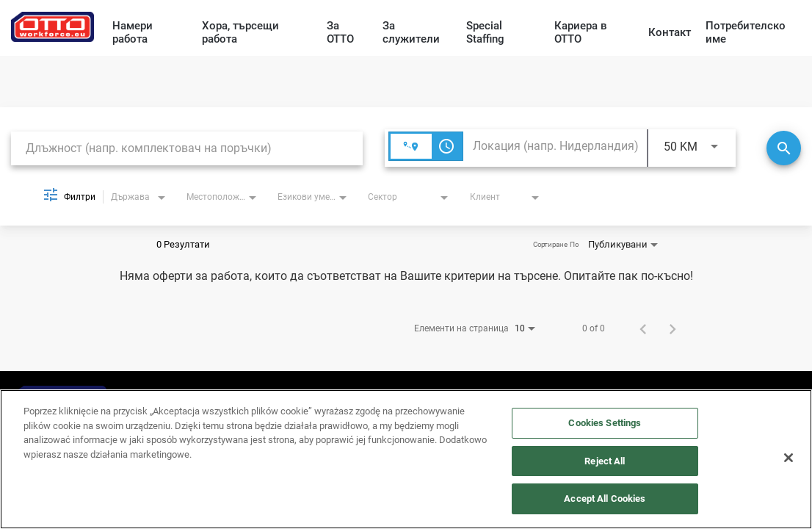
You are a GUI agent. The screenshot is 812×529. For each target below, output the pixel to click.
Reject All (605, 461)
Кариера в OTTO (581, 32)
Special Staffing (485, 32)
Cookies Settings (605, 423)
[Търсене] (784, 148)
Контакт (670, 32)
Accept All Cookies (605, 499)
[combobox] (187, 148)
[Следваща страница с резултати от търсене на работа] (673, 328)
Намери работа (133, 32)
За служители (411, 32)
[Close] (789, 458)
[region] (406, 459)
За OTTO (340, 32)
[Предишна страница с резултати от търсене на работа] (643, 328)
